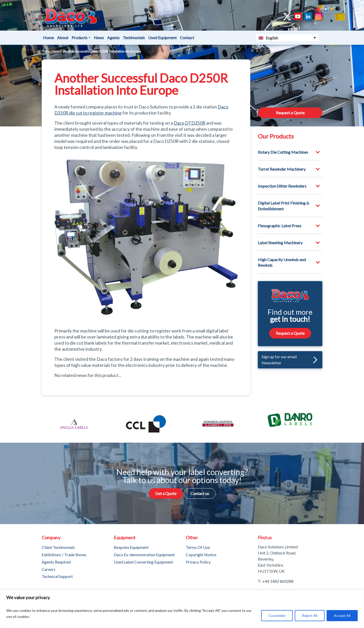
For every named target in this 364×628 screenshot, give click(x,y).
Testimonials (134, 38)
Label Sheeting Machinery (280, 243)
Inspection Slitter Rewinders (282, 186)
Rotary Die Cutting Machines (283, 152)
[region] (182, 609)
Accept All (342, 615)
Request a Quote (290, 113)
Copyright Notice (201, 555)
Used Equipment (162, 38)
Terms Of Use (198, 547)
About (63, 38)
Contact (187, 38)
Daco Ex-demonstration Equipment (144, 555)
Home (48, 38)
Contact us (200, 493)
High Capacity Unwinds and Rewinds (282, 262)
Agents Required (56, 562)
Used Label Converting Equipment (143, 562)
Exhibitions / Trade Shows (64, 555)
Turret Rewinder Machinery (282, 169)
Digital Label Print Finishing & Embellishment (283, 206)
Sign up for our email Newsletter (289, 360)
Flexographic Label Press (280, 226)
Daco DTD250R (189, 123)
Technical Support (57, 576)
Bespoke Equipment (131, 547)
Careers (49, 569)
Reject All (310, 615)
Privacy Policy (198, 562)
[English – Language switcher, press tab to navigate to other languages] (287, 38)
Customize (277, 615)
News (99, 38)
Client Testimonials (58, 547)
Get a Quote (166, 493)
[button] (314, 360)
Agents (113, 38)
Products (79, 38)
